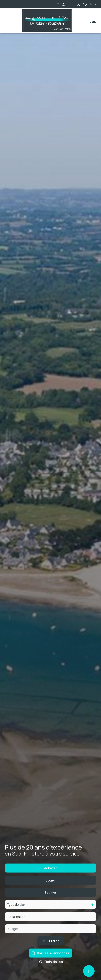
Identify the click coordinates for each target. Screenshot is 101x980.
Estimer (51, 911)
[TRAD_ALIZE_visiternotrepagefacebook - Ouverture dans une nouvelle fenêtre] (58, 4)
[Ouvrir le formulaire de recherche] (50, 960)
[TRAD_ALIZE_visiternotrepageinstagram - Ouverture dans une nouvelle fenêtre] (63, 4)
